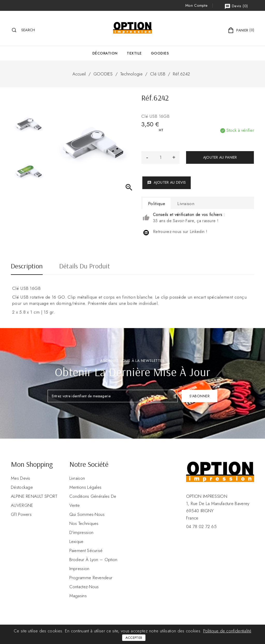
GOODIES (160, 53)
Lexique (76, 541)
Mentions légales (86, 487)
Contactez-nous (84, 587)
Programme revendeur (91, 578)
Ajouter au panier (220, 157)
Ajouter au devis (167, 182)
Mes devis (21, 478)
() (236, 6)
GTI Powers (21, 514)
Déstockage (22, 487)
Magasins (78, 596)
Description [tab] (27, 267)
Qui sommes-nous (87, 514)
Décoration (105, 53)
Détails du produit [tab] (85, 267)
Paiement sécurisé (86, 550)
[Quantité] (160, 157)
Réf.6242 (181, 74)
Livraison (77, 478)
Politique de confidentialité (227, 631)
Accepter (134, 638)
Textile (134, 53)
